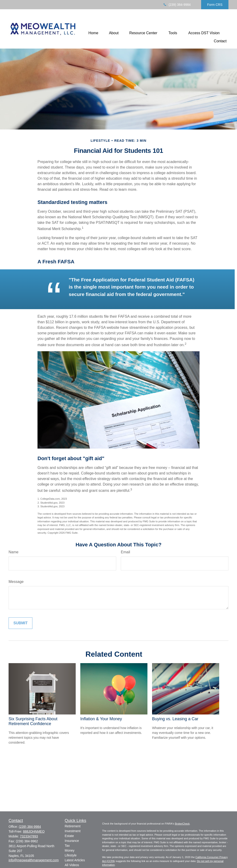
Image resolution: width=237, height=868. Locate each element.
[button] (93, 33)
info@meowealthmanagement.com (34, 860)
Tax (67, 846)
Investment (73, 831)
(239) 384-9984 (177, 5)
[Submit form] (20, 623)
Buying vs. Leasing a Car (175, 719)
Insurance (72, 841)
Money (70, 850)
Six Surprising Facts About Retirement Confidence (33, 721)
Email (125, 552)
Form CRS (215, 5)
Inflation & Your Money (101, 719)
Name (14, 552)
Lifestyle (71, 855)
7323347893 (29, 836)
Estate (69, 836)
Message (16, 582)
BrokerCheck (182, 824)
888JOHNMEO (34, 831)
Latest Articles (75, 860)
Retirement (73, 826)
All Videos (72, 865)
